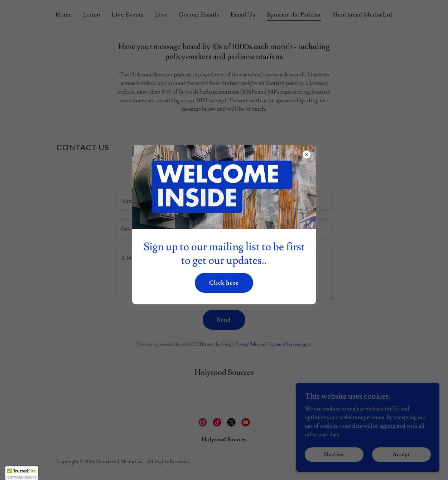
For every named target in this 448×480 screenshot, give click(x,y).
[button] (22, 473)
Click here (224, 283)
